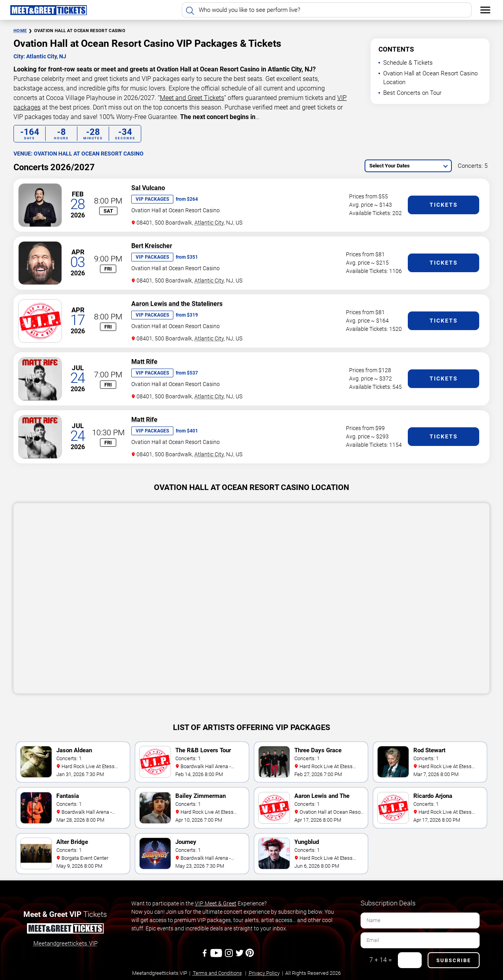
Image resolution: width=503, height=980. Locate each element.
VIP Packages (152, 199)
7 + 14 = (381, 960)
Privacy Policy (264, 973)
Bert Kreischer (152, 246)
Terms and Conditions (217, 973)
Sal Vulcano (148, 188)
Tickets (444, 205)
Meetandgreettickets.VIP (65, 943)
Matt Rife (144, 362)
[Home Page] (48, 10)
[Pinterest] (250, 956)
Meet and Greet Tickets (192, 98)
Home (20, 31)
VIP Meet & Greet (216, 903)
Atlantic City (209, 223)
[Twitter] (240, 956)
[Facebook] (205, 956)
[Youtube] (217, 956)
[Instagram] (229, 956)
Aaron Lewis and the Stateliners (177, 304)
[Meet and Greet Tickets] (65, 930)
